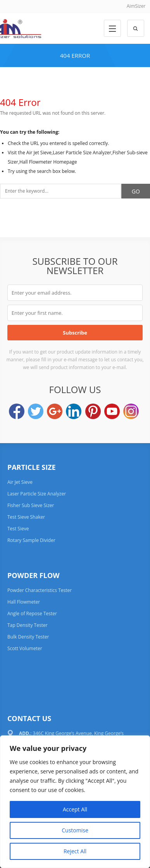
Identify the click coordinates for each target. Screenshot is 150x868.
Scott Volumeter (25, 648)
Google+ (55, 411)
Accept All (75, 809)
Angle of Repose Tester (32, 613)
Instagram (131, 411)
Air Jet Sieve (20, 482)
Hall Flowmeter (24, 602)
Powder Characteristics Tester (40, 590)
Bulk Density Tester (28, 637)
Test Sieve (18, 529)
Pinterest (93, 411)
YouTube (112, 411)
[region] (75, 802)
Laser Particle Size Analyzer (37, 494)
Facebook (17, 411)
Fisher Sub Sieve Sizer (31, 505)
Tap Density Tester (28, 625)
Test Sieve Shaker (26, 517)
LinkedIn (74, 411)
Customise (75, 830)
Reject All (75, 851)
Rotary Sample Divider (31, 540)
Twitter (36, 411)
